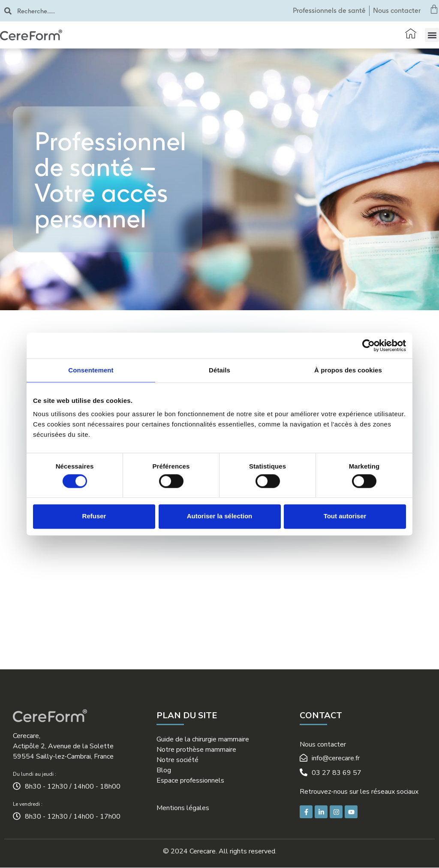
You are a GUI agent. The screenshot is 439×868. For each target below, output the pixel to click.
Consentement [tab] (91, 370)
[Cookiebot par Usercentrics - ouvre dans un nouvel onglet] (368, 345)
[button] (432, 35)
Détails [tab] (219, 370)
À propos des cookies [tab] (348, 370)
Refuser (94, 516)
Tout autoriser (345, 516)
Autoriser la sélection (220, 516)
